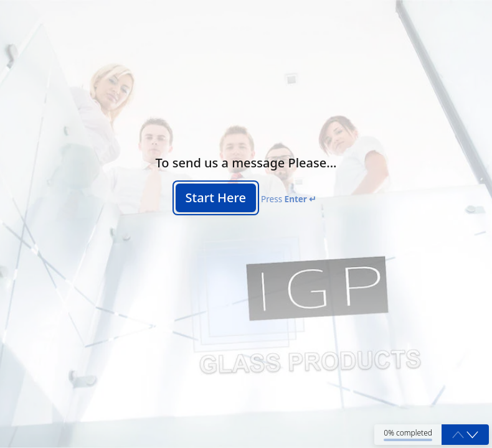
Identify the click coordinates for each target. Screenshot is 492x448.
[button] (472, 435)
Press (289, 199)
